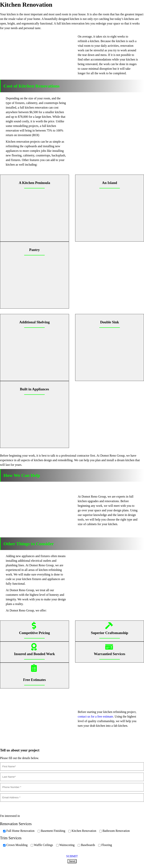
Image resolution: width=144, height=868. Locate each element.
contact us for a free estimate (95, 716)
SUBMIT (72, 856)
